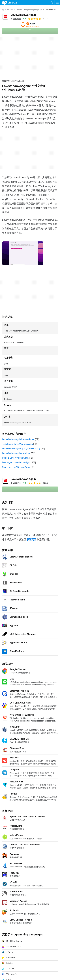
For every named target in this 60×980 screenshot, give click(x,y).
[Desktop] (19, 10)
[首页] (3, 10)
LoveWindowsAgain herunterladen (18, 439)
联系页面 (31, 540)
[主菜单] (57, 3)
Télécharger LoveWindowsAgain (17, 444)
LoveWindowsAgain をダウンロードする (21, 449)
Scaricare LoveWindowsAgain (16, 467)
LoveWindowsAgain (23, 15)
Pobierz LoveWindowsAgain (15, 458)
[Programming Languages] (33, 10)
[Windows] (10, 10)
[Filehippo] (9, 3)
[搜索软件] (52, 3)
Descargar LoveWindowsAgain (17, 462)
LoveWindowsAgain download (16, 453)
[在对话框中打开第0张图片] (23, 253)
